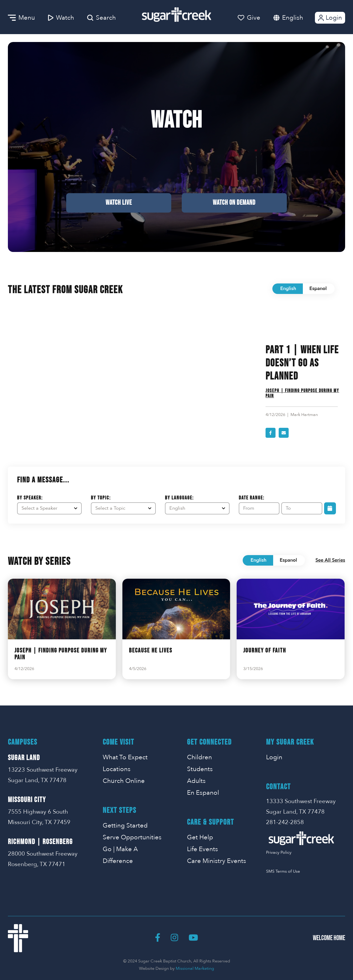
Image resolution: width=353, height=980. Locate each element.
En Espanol (203, 793)
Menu (21, 18)
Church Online (124, 781)
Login (329, 18)
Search (102, 18)
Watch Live (119, 203)
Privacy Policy (279, 852)
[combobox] (298, 18)
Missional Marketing (195, 968)
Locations (117, 769)
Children (199, 757)
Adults (196, 781)
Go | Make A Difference (120, 855)
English (293, 18)
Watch (61, 18)
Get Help (200, 837)
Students (200, 769)
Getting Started (125, 826)
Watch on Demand (234, 203)
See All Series (330, 560)
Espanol (318, 289)
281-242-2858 (285, 822)
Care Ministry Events (217, 861)
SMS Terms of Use (283, 871)
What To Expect (125, 757)
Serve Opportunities (132, 837)
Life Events (203, 849)
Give (249, 18)
